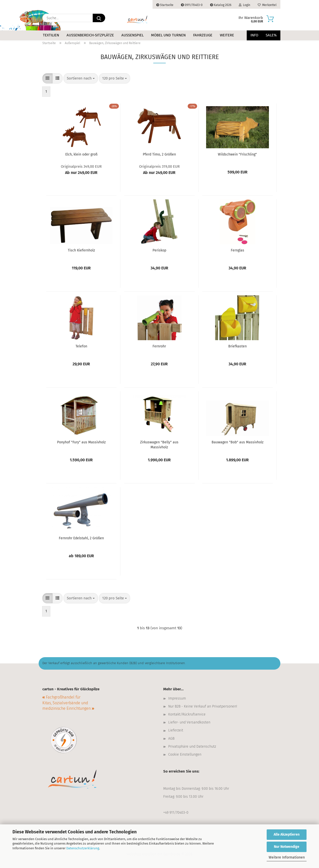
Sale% (271, 35)
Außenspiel (132, 35)
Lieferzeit (176, 730)
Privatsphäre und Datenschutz (192, 747)
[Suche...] (99, 18)
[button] (47, 78)
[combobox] (81, 78)
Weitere (227, 35)
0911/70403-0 (192, 5)
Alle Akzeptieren (287, 834)
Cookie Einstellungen (185, 754)
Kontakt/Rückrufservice (187, 714)
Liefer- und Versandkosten (189, 722)
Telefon (81, 346)
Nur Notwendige (287, 847)
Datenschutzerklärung (83, 848)
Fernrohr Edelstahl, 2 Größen (81, 538)
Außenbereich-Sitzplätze (90, 35)
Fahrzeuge (203, 35)
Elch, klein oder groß (81, 154)
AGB (171, 739)
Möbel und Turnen (168, 35)
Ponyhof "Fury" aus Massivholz (81, 442)
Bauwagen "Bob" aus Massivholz (238, 442)
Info (254, 35)
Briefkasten (238, 346)
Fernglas (238, 250)
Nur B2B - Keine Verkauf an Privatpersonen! (203, 706)
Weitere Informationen (287, 857)
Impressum (177, 698)
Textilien (51, 35)
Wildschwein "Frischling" (237, 154)
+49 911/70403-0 (176, 813)
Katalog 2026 (221, 5)
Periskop (159, 250)
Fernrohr (159, 346)
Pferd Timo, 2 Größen (159, 154)
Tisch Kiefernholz (81, 250)
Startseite (165, 5)
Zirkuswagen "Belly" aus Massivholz (159, 444)
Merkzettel (267, 5)
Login (244, 5)
